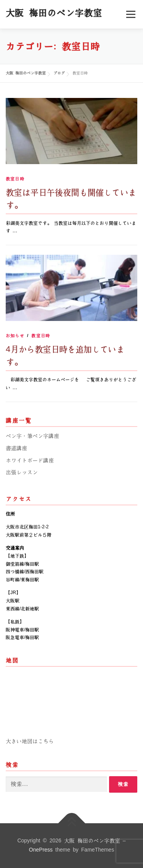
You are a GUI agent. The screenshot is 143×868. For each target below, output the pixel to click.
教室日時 (15, 179)
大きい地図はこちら (30, 741)
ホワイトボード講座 (30, 461)
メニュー (131, 14)
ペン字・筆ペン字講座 (32, 436)
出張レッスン (22, 472)
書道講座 (16, 448)
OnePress (41, 850)
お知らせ (15, 336)
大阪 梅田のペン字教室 (54, 13)
